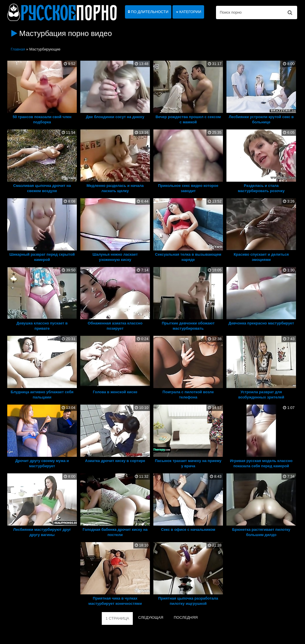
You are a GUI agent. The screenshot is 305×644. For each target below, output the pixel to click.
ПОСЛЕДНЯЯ (186, 617)
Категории (189, 12)
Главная (18, 49)
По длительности (148, 12)
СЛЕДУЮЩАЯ (151, 617)
